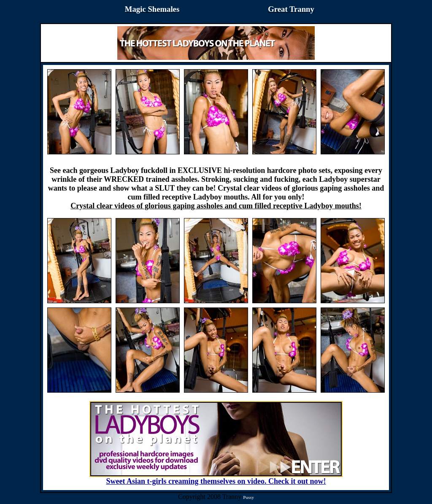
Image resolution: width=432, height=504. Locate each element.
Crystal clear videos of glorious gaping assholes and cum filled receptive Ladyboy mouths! (216, 206)
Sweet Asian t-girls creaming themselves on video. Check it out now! (216, 478)
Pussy (248, 497)
